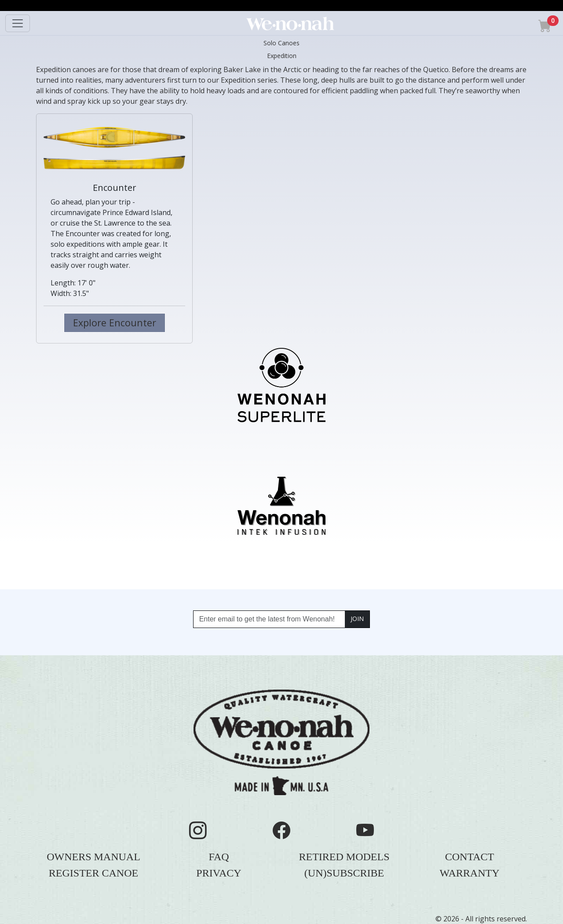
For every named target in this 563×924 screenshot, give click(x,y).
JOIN (357, 619)
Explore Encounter (115, 323)
